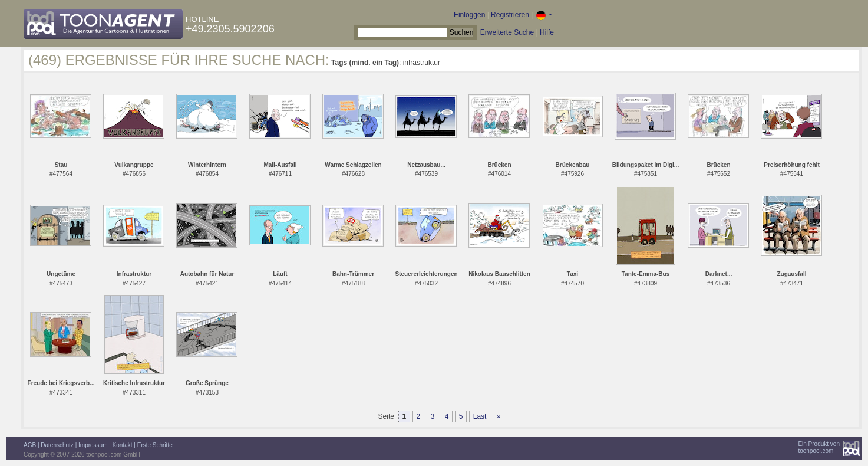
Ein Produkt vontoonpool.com (819, 447)
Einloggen (469, 15)
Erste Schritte (155, 445)
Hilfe (547, 32)
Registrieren (510, 15)
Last (480, 416)
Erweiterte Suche (507, 32)
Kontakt (123, 445)
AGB (30, 445)
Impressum (93, 445)
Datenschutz (57, 445)
